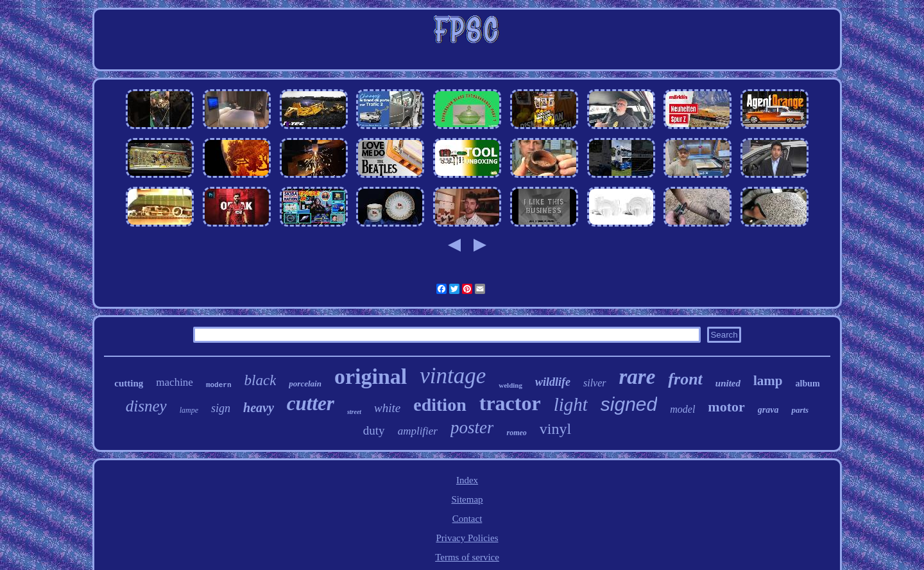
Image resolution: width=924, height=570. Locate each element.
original (371, 376)
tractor (510, 403)
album (808, 384)
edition (440, 405)
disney (146, 406)
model (682, 409)
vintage (453, 376)
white (387, 408)
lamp (768, 381)
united (728, 383)
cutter (311, 403)
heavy (259, 408)
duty (374, 430)
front (685, 379)
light (571, 404)
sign (221, 408)
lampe (189, 410)
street (354, 412)
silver (595, 383)
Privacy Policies (467, 538)
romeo (516, 433)
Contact (467, 519)
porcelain (305, 384)
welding (510, 385)
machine (175, 382)
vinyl (555, 429)
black (261, 380)
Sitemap (467, 499)
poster (472, 427)
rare (637, 377)
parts (800, 410)
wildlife (553, 382)
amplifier (418, 431)
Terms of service (467, 557)
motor (726, 407)
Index (467, 480)
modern (219, 385)
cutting (129, 383)
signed (629, 404)
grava (768, 410)
